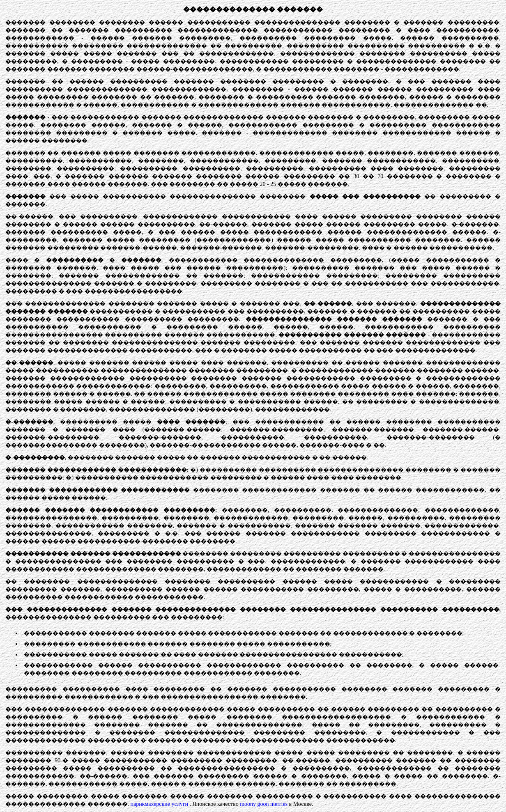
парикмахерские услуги (160, 804)
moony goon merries (264, 804)
